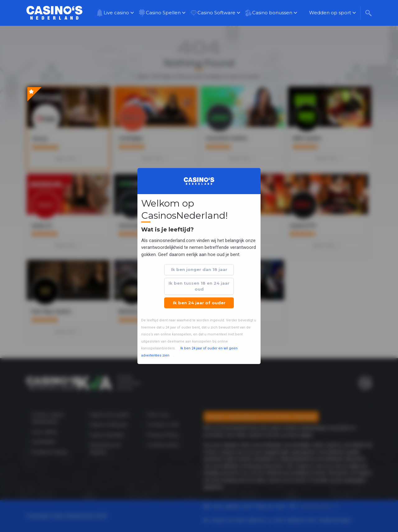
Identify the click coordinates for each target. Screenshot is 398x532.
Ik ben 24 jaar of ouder (199, 303)
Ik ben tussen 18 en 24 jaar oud (199, 286)
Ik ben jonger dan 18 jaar (199, 269)
